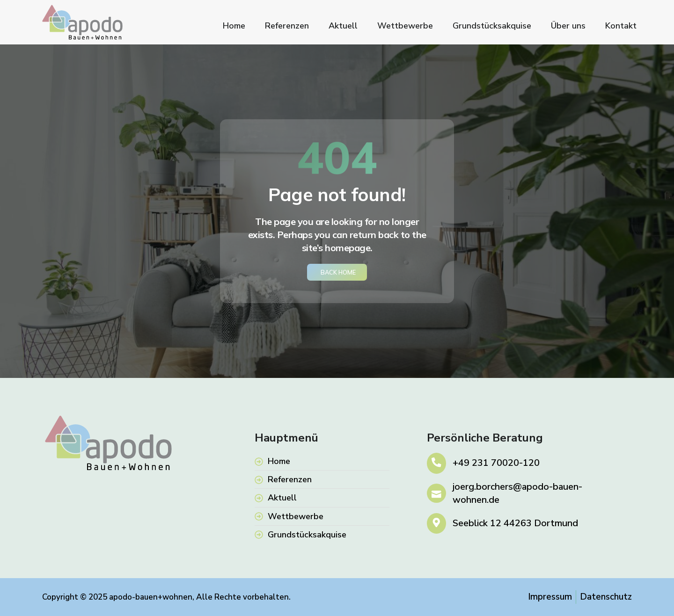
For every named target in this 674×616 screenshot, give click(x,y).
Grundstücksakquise (492, 26)
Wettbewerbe (405, 26)
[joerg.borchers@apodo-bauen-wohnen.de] (437, 493)
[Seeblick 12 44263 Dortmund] (437, 524)
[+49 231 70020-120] (437, 463)
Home (234, 26)
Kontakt (621, 26)
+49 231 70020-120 (497, 463)
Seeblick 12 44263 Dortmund (516, 524)
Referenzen (287, 26)
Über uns (568, 26)
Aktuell (343, 26)
